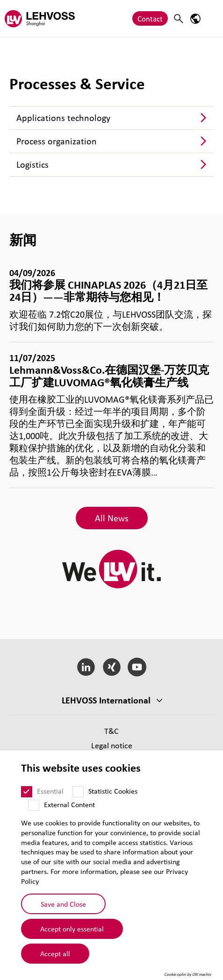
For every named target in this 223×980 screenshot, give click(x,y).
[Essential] (27, 792)
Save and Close (63, 904)
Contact (150, 18)
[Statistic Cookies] (78, 792)
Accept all (55, 953)
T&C (111, 731)
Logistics (32, 164)
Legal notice (112, 745)
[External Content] (34, 805)
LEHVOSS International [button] (106, 700)
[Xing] (111, 667)
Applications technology (63, 118)
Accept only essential (72, 929)
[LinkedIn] (86, 667)
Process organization (57, 141)
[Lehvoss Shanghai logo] (40, 18)
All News (112, 518)
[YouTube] (137, 667)
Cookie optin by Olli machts (188, 974)
